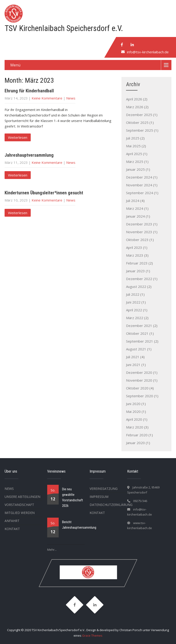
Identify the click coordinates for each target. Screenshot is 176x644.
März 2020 (135, 427)
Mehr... (52, 550)
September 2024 (140, 193)
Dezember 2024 (139, 177)
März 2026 (135, 107)
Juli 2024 (133, 201)
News (71, 98)
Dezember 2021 (139, 326)
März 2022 (135, 318)
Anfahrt (12, 521)
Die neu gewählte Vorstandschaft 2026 (73, 497)
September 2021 (140, 341)
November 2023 (139, 232)
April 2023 (134, 247)
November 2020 (139, 380)
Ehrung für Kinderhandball (29, 91)
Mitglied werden (20, 513)
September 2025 (140, 130)
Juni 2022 (133, 302)
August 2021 (136, 349)
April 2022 (134, 310)
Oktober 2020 (137, 388)
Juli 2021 (133, 357)
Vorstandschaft (19, 505)
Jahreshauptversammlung (29, 155)
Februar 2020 (137, 435)
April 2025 (134, 154)
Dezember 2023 (139, 224)
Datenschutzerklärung (111, 505)
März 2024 (135, 208)
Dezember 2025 (139, 115)
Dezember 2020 (139, 372)
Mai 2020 (133, 411)
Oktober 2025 (137, 122)
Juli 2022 (133, 294)
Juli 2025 (133, 138)
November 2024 (139, 185)
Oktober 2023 (137, 240)
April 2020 (134, 419)
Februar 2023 (137, 263)
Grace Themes (92, 635)
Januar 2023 (135, 271)
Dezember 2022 (139, 279)
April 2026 (134, 99)
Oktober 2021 (137, 333)
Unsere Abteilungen (22, 497)
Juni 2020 (133, 404)
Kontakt (12, 529)
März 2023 (135, 255)
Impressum (99, 497)
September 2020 (140, 396)
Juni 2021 (133, 365)
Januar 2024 (135, 216)
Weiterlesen (18, 137)
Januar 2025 (135, 169)
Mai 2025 (133, 146)
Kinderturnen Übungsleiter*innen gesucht (44, 193)
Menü (15, 65)
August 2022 (136, 287)
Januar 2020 (135, 443)
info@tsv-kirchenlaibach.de (148, 52)
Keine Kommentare (47, 98)
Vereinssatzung (104, 489)
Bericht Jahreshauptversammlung (79, 525)
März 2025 (135, 162)
